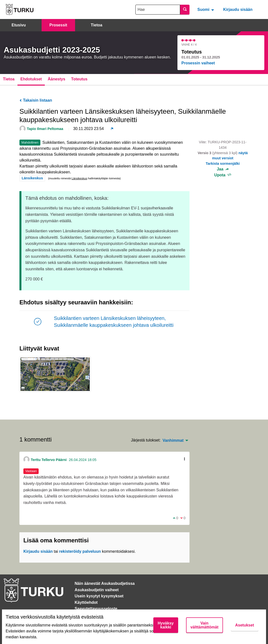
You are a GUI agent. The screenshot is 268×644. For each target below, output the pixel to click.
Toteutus (79, 79)
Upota (223, 175)
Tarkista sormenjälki (223, 164)
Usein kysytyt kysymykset (99, 596)
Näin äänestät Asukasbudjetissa (105, 583)
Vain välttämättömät (205, 625)
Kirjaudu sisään (238, 9)
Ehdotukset (31, 79)
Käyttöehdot (86, 602)
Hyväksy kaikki (166, 625)
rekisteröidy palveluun (80, 551)
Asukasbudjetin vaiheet (97, 590)
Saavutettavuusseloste (96, 609)
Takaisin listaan (36, 100)
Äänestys (56, 79)
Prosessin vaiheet (198, 63)
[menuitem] (206, 9)
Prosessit (58, 25)
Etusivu (19, 25)
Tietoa (97, 25)
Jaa (223, 169)
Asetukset (245, 625)
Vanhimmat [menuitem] (173, 441)
